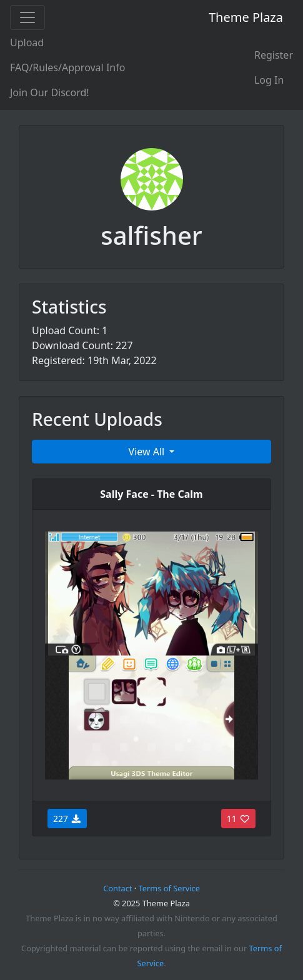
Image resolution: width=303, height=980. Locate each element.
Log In (269, 80)
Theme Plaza (246, 17)
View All (148, 452)
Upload (27, 42)
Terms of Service (169, 888)
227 (67, 819)
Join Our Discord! (50, 92)
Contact (117, 888)
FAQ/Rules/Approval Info (67, 67)
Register (274, 55)
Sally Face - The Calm (151, 494)
